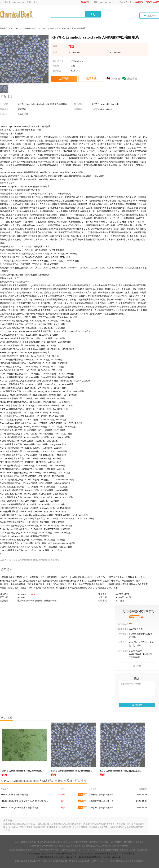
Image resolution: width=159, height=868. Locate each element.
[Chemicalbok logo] (17, 14)
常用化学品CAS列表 (99, 842)
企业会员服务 (27, 842)
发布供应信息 (125, 2)
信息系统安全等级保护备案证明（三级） (117, 850)
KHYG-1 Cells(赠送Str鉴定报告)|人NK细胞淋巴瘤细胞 (26, 801)
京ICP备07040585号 (71, 846)
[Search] (68, 14)
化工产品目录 (116, 842)
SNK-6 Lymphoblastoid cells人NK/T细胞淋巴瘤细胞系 (28, 771)
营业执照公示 (144, 850)
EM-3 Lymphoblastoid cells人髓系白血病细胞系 (123, 771)
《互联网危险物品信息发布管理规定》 (126, 861)
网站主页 (4, 28)
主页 (17, 842)
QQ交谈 (115, 79)
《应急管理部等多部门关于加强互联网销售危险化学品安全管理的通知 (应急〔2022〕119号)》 (63, 861)
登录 (29, 2)
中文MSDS (71, 842)
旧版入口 (60, 842)
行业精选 (85, 2)
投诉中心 (140, 842)
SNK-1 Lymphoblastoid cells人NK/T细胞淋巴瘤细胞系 (77, 771)
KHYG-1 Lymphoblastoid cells (24, 28)
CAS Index (82, 842)
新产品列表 (129, 842)
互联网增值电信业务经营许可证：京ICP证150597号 (33, 850)
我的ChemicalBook (103, 2)
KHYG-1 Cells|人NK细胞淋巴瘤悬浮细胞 (19, 808)
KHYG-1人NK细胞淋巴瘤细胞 (14, 795)
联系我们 (49, 842)
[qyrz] (142, 617)
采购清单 (149, 16)
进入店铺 (137, 666)
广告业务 (40, 842)
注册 (35, 2)
